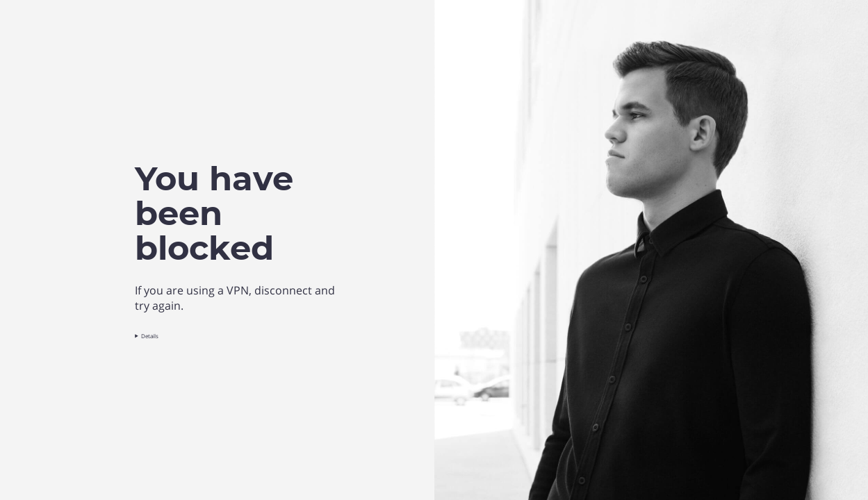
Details (150, 336)
